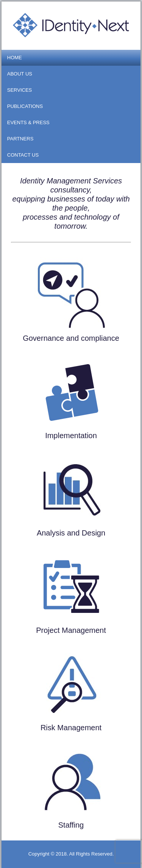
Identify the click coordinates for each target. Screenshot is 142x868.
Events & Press (28, 122)
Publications (25, 106)
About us (20, 74)
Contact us (23, 155)
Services (20, 90)
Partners (20, 139)
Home (15, 58)
